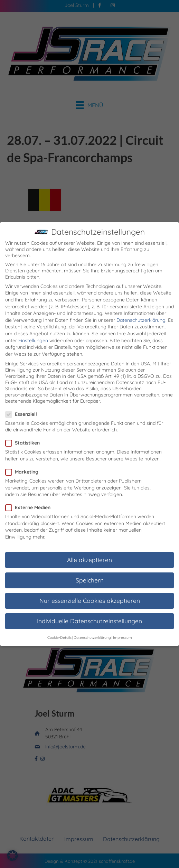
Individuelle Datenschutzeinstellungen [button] (89, 610)
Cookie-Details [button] (59, 627)
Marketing (24, 461)
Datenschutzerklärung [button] (92, 627)
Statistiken (25, 432)
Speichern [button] (90, 570)
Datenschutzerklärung (141, 310)
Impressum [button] (123, 627)
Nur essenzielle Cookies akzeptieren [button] (90, 590)
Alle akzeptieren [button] (89, 549)
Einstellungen (33, 330)
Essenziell (23, 404)
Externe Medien (30, 497)
